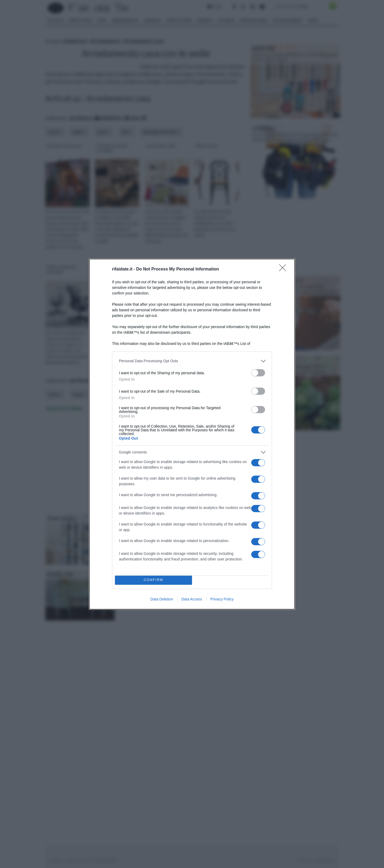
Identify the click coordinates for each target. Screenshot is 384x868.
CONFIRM (153, 580)
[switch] (258, 373)
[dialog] (192, 434)
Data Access (192, 599)
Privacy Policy (222, 599)
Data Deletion (162, 599)
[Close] (284, 269)
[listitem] (192, 361)
